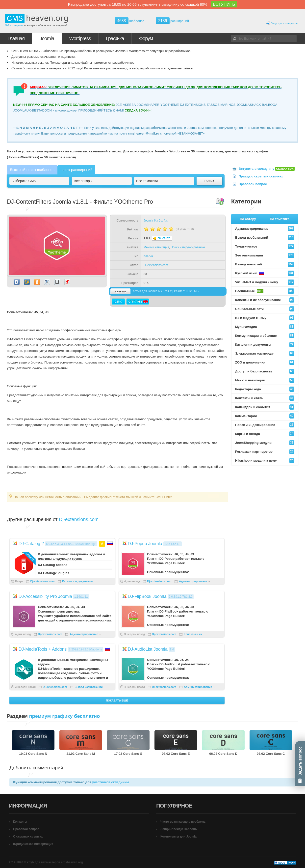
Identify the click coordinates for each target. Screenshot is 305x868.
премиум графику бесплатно (64, 716)
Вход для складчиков (282, 23)
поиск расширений (76, 170)
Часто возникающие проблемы (183, 822)
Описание (138, 302)
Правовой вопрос (253, 184)
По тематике (280, 219)
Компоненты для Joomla (178, 837)
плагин (148, 256)
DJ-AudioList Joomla (148, 649)
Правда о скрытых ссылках (261, 176)
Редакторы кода (265, 389)
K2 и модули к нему (265, 318)
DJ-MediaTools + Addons (43, 649)
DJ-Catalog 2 (31, 544)
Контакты (20, 822)
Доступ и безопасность (265, 371)
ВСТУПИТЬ (224, 4)
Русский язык (265, 273)
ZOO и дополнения (265, 362)
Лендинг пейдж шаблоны (179, 829)
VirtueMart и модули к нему (265, 282)
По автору (248, 219)
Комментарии (265, 416)
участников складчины (111, 782)
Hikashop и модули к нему (265, 461)
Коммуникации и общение (265, 336)
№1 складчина (14, 25)
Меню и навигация (156, 247)
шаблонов (129, 21)
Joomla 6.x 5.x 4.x (156, 221)
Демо (118, 302)
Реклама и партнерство (265, 452)
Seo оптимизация (265, 255)
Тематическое (265, 246)
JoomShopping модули (265, 443)
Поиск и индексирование (188, 247)
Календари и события (265, 407)
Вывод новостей (265, 264)
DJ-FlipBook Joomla (147, 596)
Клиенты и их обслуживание (265, 300)
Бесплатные (265, 291)
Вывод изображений (89, 687)
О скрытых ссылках (28, 837)
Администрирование (193, 581)
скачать (120, 291)
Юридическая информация (33, 844)
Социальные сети (265, 309)
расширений (172, 21)
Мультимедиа (265, 327)
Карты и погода (265, 434)
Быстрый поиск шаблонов (32, 170)
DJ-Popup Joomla (145, 544)
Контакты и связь (265, 398)
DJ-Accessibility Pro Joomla (45, 596)
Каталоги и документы (77, 581)
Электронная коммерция (265, 353)
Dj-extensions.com (156, 265)
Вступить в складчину (267, 169)
